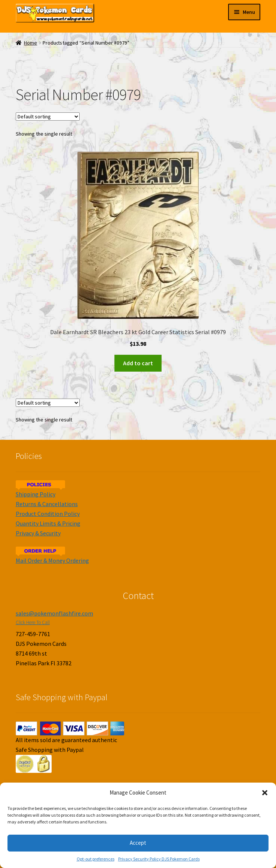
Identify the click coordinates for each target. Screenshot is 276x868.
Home (30, 43)
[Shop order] (48, 117)
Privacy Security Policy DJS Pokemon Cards (159, 859)
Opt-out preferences (96, 859)
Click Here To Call (33, 622)
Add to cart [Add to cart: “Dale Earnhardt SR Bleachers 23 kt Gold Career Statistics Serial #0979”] (138, 363)
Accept (138, 843)
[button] (265, 793)
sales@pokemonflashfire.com (54, 613)
